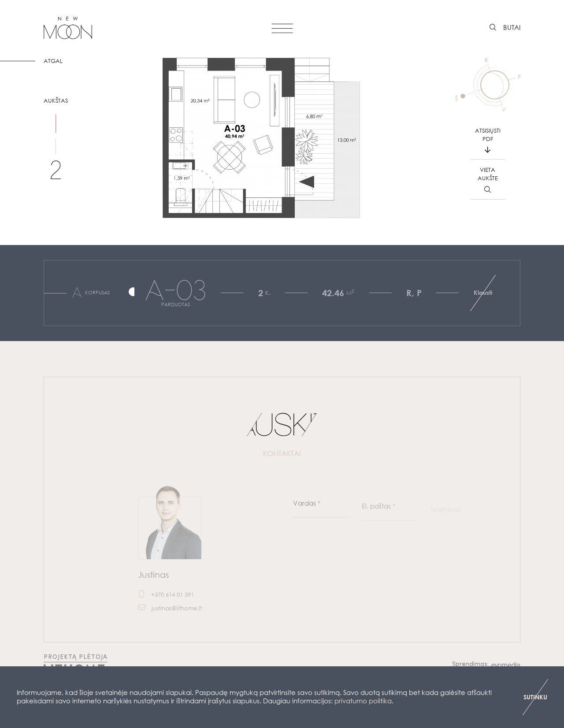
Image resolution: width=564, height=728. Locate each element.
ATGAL (53, 61)
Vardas (307, 511)
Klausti (483, 292)
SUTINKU (535, 697)
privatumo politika (363, 701)
